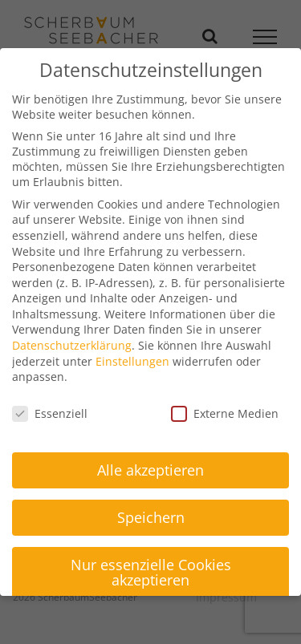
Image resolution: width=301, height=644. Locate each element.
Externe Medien (225, 413)
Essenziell (50, 413)
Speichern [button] (151, 517)
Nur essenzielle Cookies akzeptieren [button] (151, 573)
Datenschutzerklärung (72, 345)
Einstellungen (132, 361)
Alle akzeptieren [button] (150, 470)
